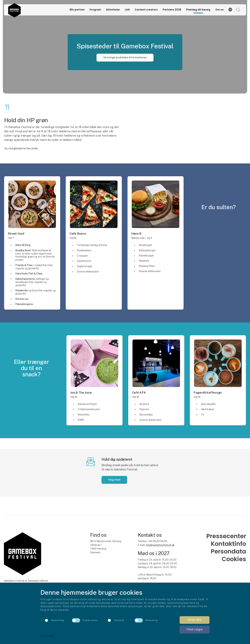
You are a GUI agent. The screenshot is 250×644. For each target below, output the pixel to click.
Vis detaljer (49, 636)
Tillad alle (195, 620)
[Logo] (14, 10)
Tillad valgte (194, 629)
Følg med (114, 480)
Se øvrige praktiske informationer (125, 57)
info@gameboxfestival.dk (160, 545)
